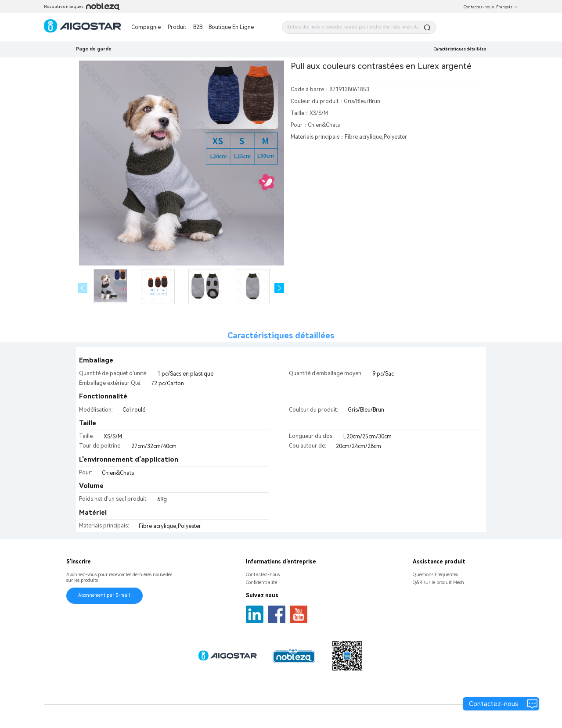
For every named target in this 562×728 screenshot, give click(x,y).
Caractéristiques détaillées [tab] (281, 335)
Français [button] (507, 7)
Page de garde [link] (94, 49)
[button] (279, 288)
